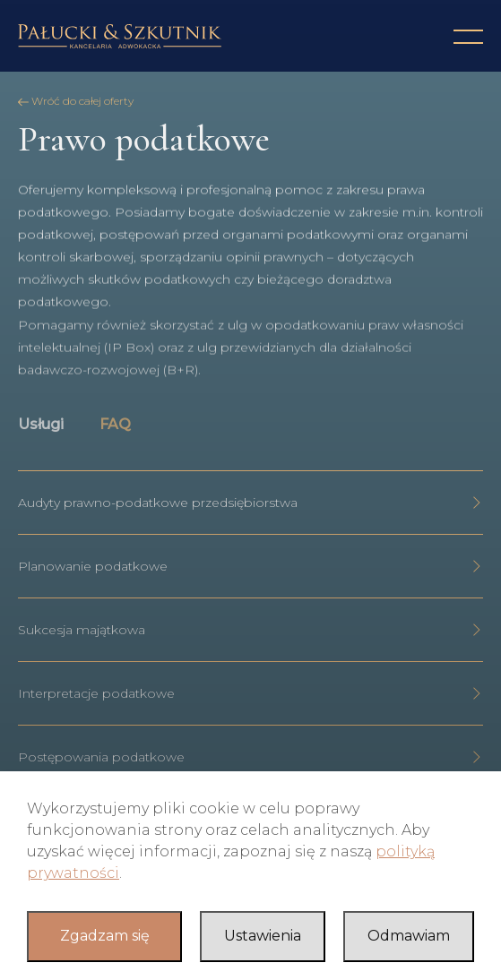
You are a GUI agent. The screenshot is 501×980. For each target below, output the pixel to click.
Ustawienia (263, 936)
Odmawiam (409, 936)
